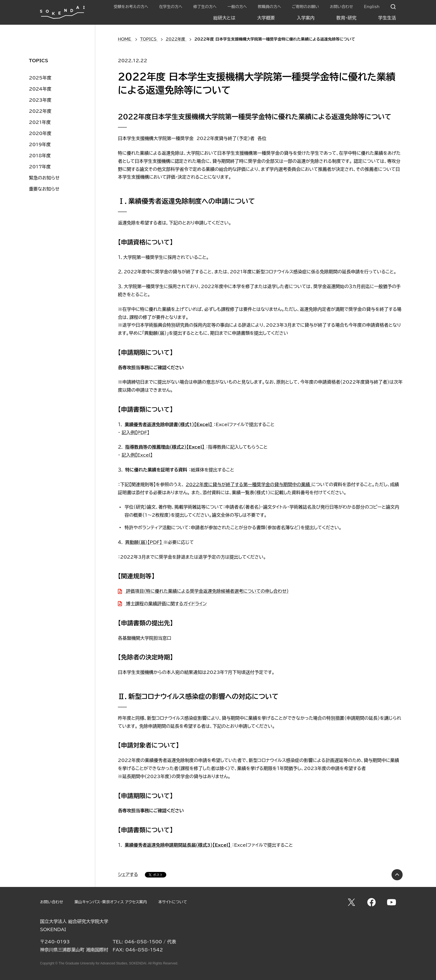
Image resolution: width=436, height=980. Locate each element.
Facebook (371, 902)
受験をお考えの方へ (131, 7)
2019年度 (40, 144)
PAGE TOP (397, 875)
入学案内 (306, 18)
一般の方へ (237, 7)
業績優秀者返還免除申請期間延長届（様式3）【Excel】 (178, 845)
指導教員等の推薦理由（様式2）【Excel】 (165, 447)
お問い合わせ (341, 7)
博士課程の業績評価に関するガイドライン (166, 604)
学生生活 (387, 18)
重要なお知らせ (44, 189)
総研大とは (224, 18)
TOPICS (39, 61)
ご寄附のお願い (305, 7)
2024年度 (40, 89)
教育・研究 (346, 18)
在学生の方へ (171, 7)
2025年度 (40, 78)
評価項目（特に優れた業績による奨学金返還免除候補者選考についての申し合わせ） (207, 591)
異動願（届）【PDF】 (144, 542)
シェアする (128, 874)
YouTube (392, 902)
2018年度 (40, 156)
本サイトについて (173, 902)
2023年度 (40, 100)
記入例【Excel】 (137, 455)
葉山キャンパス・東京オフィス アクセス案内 (111, 902)
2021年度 (40, 122)
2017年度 (40, 167)
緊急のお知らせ (44, 178)
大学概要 (266, 18)
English (372, 7)
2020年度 (40, 133)
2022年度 (40, 111)
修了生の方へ (205, 7)
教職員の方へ (269, 7)
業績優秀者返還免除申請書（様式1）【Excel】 (169, 424)
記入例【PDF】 (135, 432)
